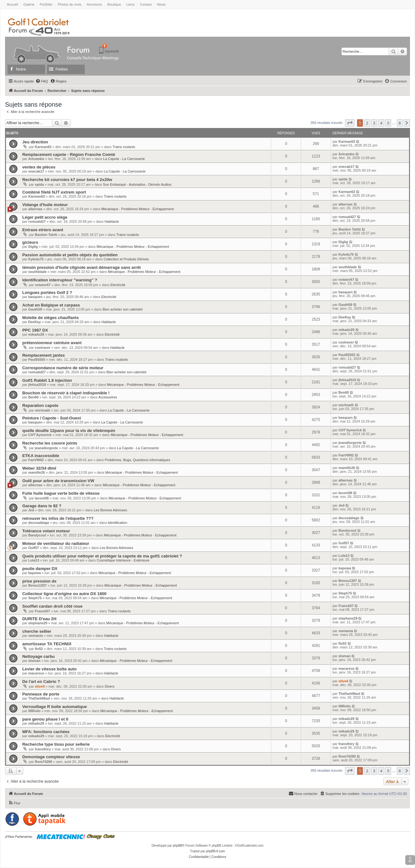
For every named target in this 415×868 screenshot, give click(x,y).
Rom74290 (43, 762)
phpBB (178, 846)
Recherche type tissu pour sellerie (56, 744)
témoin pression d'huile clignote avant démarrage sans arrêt (82, 267)
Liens (130, 4)
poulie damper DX (40, 569)
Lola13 (34, 560)
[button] (350, 123)
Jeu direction (35, 142)
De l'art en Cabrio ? (41, 682)
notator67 (43, 285)
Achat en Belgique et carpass (51, 305)
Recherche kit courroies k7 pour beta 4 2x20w (67, 180)
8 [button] (400, 123)
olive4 (40, 686)
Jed (31, 510)
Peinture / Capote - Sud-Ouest (52, 418)
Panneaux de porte (41, 694)
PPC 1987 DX (35, 330)
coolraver (43, 348)
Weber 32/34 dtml (39, 468)
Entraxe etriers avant (43, 230)
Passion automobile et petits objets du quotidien (70, 255)
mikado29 (36, 334)
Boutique (114, 4)
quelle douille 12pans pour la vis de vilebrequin (69, 431)
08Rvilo (34, 711)
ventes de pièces (39, 167)
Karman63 (43, 147)
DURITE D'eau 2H (39, 619)
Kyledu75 (36, 259)
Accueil (12, 4)
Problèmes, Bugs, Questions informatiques (138, 460)
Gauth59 (35, 309)
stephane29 (38, 623)
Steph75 (35, 598)
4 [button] (381, 123)
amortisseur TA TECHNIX (47, 644)
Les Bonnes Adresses (110, 510)
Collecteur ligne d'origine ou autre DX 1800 (64, 594)
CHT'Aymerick (40, 435)
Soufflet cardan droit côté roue (52, 606)
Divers (110, 686)
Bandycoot (37, 535)
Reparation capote (40, 405)
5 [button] (388, 123)
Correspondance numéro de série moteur (63, 368)
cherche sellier (37, 631)
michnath (43, 410)
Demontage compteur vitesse (51, 757)
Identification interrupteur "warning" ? (60, 280)
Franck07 (42, 611)
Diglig (33, 247)
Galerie (29, 4)
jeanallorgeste (46, 448)
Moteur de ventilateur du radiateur (56, 543)
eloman (34, 661)
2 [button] (367, 123)
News (162, 4)
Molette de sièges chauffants (51, 318)
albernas (35, 209)
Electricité (118, 285)
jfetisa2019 (37, 385)
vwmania (35, 636)
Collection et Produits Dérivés (126, 259)
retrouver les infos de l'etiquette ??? (58, 518)
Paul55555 (37, 359)
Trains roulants (124, 147)
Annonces (95, 4)
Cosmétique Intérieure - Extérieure (123, 560)
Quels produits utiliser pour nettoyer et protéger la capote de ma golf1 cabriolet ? (102, 556)
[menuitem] (42, 81)
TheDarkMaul (39, 698)
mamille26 (37, 472)
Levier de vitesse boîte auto (49, 669)
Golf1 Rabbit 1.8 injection (47, 380)
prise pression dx (39, 581)
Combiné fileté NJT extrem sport (54, 192)
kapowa (35, 573)
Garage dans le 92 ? (42, 506)
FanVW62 (36, 460)
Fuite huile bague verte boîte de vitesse (61, 493)
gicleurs (30, 242)
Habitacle (112, 221)
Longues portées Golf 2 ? (47, 293)
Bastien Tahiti (46, 235)
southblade (37, 272)
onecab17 (36, 171)
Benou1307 (37, 585)
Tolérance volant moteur (46, 531)
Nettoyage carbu (38, 656)
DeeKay (35, 322)
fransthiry (43, 749)
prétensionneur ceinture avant (52, 343)
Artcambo (36, 159)
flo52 (39, 649)
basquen (35, 297)
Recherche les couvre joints (50, 443)
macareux (36, 673)
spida (39, 184)
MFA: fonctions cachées (46, 732)
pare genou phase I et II (45, 719)
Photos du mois (70, 4)
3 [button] (374, 123)
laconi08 (42, 498)
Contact (146, 4)
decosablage (39, 523)
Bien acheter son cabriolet (122, 309)
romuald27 (37, 221)
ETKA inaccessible (41, 456)
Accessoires (108, 397)
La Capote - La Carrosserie (124, 159)
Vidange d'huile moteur (45, 205)
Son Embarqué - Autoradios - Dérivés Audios (137, 184)
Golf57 (34, 548)
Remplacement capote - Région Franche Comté (69, 154)
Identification (118, 523)
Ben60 (33, 397)
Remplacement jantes (44, 355)
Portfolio (46, 4)
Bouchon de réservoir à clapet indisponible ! (66, 393)
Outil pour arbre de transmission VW (58, 481)
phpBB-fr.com (216, 851)
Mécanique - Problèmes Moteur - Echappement (138, 209)
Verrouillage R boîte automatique (55, 707)
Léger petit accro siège (45, 217)
